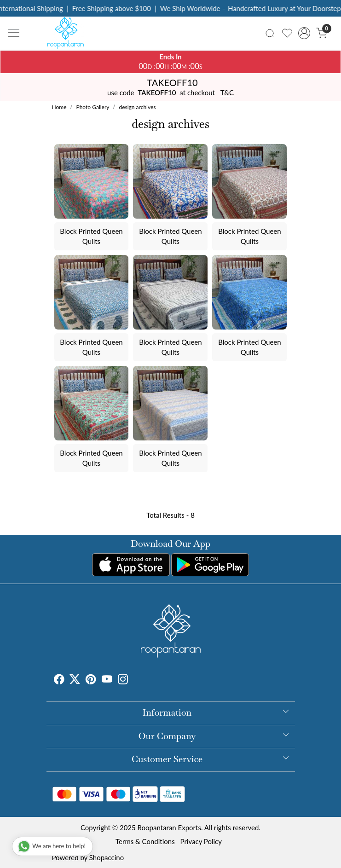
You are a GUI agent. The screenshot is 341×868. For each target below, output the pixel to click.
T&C (227, 93)
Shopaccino (107, 857)
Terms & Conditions (145, 841)
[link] (270, 33)
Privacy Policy (201, 841)
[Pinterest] (91, 680)
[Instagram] (123, 680)
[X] (75, 680)
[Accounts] (304, 33)
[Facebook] (59, 680)
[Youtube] (107, 680)
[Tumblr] (134, 680)
